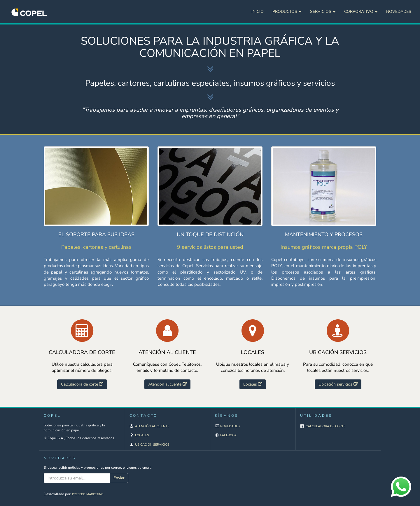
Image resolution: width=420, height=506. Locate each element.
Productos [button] (287, 12)
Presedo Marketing (88, 494)
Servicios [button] (323, 12)
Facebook (228, 435)
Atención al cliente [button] (167, 384)
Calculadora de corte (325, 426)
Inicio (258, 12)
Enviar (119, 478)
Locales (142, 435)
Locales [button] (253, 384)
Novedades (399, 12)
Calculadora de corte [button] (82, 384)
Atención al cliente (152, 426)
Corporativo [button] (361, 12)
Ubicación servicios (152, 445)
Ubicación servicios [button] (338, 384)
